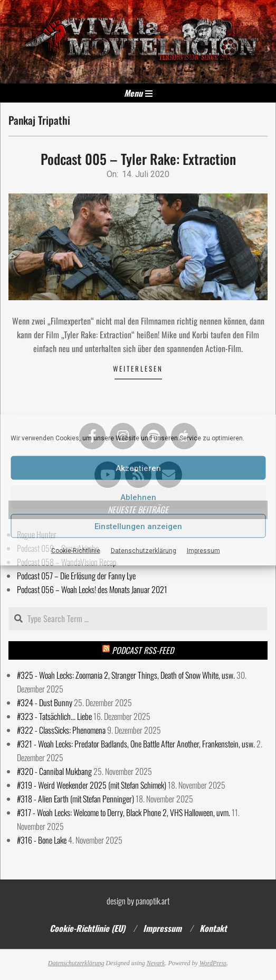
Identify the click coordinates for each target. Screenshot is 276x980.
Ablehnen (138, 497)
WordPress (213, 963)
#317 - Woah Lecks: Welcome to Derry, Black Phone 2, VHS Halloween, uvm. (123, 812)
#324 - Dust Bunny (45, 702)
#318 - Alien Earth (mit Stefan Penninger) (75, 799)
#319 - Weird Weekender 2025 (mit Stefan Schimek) (92, 785)
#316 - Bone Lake (42, 840)
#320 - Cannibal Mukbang (54, 771)
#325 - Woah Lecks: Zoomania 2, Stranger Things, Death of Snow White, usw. (126, 675)
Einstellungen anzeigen (138, 526)
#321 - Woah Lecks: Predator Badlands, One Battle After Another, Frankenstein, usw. (136, 744)
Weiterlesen (138, 368)
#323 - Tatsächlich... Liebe (54, 716)
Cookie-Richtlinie (76, 551)
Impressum (203, 551)
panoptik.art (153, 901)
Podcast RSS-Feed (143, 650)
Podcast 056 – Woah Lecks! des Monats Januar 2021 (92, 589)
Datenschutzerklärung (144, 551)
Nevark (156, 963)
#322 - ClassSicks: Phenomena (61, 730)
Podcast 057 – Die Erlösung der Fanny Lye (76, 576)
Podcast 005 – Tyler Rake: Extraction (138, 159)
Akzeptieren (138, 468)
